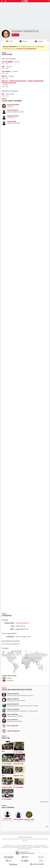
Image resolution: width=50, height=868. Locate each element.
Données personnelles (15, 847)
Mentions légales (36, 847)
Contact (16, 846)
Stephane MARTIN (13, 116)
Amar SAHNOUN (12, 720)
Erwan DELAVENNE (13, 105)
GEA (3, 67)
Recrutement (5, 847)
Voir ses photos (44, 802)
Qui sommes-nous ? (9, 846)
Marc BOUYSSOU (13, 110)
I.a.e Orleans (6, 71)
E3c (3, 94)
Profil (11, 41)
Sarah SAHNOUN (12, 714)
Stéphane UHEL (18, 764)
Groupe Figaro (45, 847)
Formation (30, 846)
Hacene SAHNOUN (13, 709)
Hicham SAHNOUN (13, 694)
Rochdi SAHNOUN (13, 704)
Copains (41, 41)
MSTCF (4, 76)
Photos (25, 41)
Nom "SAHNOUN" (13, 726)
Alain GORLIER (12, 122)
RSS (20, 846)
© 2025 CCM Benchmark (25, 849)
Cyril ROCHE (7, 819)
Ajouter (16, 35)
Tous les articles (43, 846)
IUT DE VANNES (7, 62)
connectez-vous (8, 49)
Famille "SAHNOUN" (13, 731)
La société (36, 846)
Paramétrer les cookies (26, 847)
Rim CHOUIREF (19, 819)
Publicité (24, 846)
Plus (47, 827)
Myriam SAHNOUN (13, 699)
